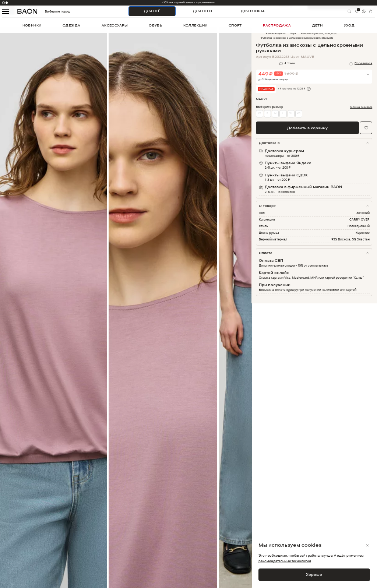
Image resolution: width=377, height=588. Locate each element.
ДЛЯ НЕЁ (152, 11)
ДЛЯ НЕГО (202, 11)
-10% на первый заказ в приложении (188, 2)
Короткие (363, 233)
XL (291, 113)
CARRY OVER (360, 219)
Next (257, 312)
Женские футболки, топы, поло (319, 33)
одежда (72, 25)
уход (349, 25)
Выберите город (48, 12)
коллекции (195, 25)
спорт (235, 25)
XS (260, 113)
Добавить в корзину (307, 128)
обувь (155, 25)
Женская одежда (276, 33)
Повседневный (359, 226)
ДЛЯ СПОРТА (253, 11)
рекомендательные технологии (285, 561)
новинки (32, 25)
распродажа (277, 25)
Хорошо (314, 574)
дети (318, 25)
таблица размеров (361, 107)
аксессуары (115, 25)
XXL (299, 113)
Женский (363, 213)
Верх (293, 33)
